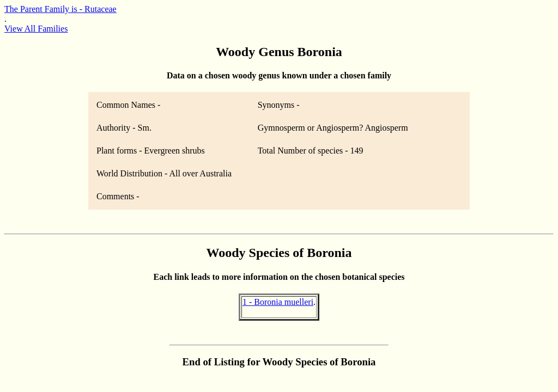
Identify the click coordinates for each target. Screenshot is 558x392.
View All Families (36, 29)
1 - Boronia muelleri (278, 302)
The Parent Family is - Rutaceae (60, 9)
